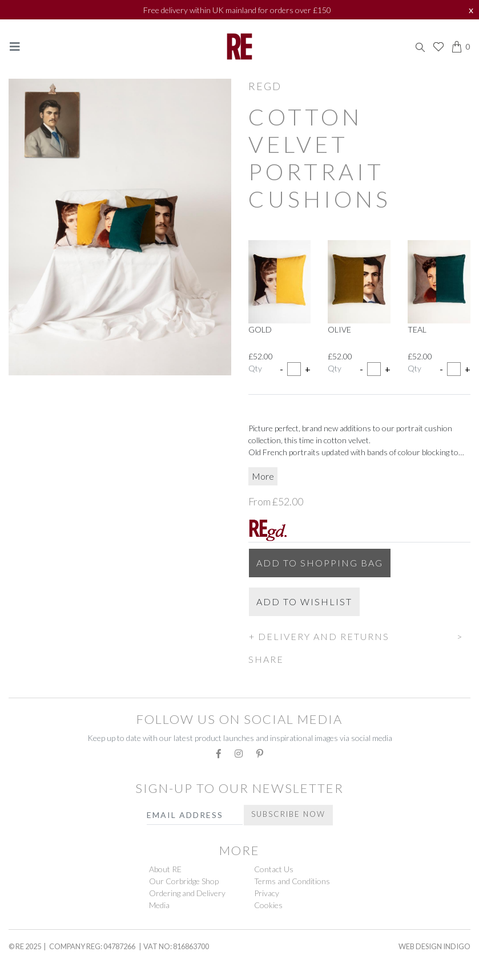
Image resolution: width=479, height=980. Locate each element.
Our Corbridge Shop (184, 881)
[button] (360, 635)
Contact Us (274, 869)
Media (159, 905)
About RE (165, 869)
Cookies (268, 905)
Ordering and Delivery (187, 893)
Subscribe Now (288, 814)
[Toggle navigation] (15, 46)
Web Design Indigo (434, 946)
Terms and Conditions (292, 881)
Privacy (267, 893)
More (263, 476)
